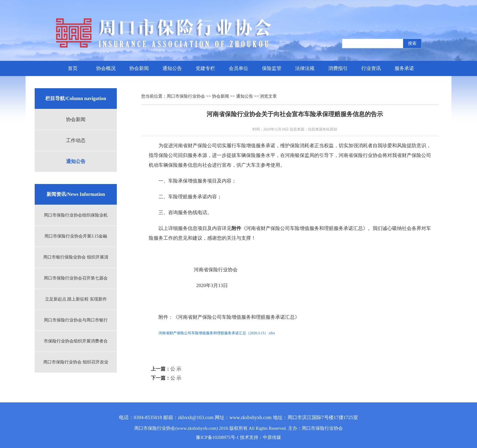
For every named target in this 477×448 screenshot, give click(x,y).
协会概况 (106, 68)
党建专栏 (205, 68)
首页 (73, 68)
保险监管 (272, 68)
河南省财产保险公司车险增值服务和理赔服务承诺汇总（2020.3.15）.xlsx (217, 333)
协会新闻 (139, 68)
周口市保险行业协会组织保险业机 (76, 215)
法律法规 (305, 68)
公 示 (176, 369)
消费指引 (338, 68)
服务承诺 (404, 68)
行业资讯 (371, 68)
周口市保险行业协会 (186, 96)
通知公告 (172, 68)
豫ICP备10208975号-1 (217, 437)
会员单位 (238, 68)
